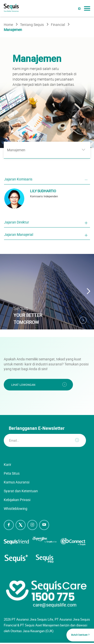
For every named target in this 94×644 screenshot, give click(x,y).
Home (8, 25)
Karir (8, 464)
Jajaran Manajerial (19, 234)
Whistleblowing (16, 508)
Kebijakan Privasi (17, 500)
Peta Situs (12, 473)
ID (79, 9)
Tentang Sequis (32, 25)
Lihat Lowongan (23, 384)
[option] (47, 93)
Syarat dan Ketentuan (21, 491)
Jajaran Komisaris (18, 179)
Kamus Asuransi (17, 482)
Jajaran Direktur (17, 222)
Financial (58, 25)
